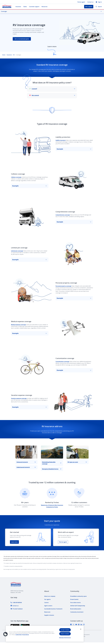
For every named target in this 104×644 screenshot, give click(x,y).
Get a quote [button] (89, 7)
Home (4, 55)
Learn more (14, 542)
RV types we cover (77, 462)
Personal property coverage (63, 286)
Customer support (34, 7)
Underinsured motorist (26, 467)
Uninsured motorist (26, 462)
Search (99, 7)
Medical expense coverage (18, 325)
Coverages (51, 11)
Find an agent (81, 2)
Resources (45, 7)
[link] (16, 603)
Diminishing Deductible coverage (52, 463)
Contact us (90, 2)
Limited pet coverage (17, 251)
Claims (25, 7)
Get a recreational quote (22, 39)
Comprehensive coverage (63, 215)
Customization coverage (62, 361)
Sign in (99, 2)
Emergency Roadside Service (52, 469)
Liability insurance (61, 140)
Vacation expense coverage (19, 398)
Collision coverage (16, 177)
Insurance (18, 7)
